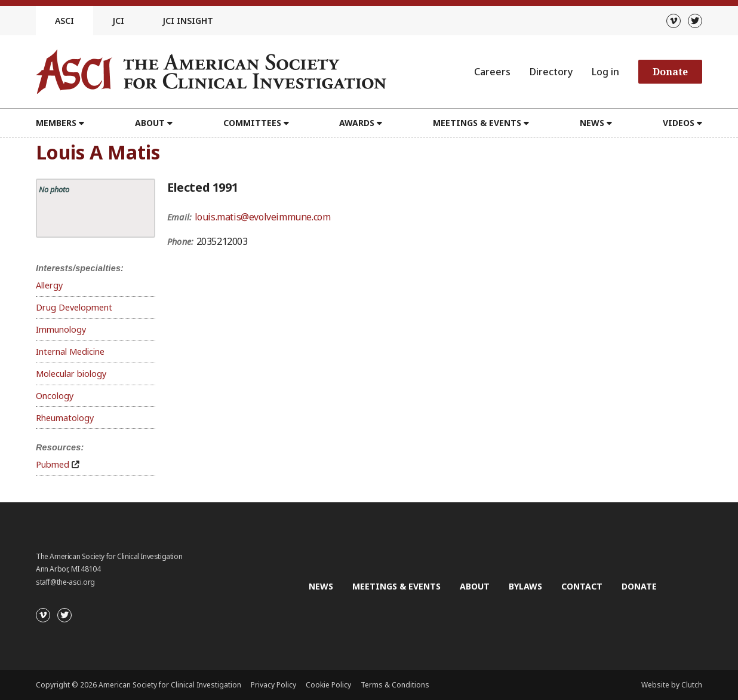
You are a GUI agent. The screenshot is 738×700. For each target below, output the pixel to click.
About (150, 123)
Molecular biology (71, 374)
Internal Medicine (70, 351)
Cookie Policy (328, 685)
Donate (670, 72)
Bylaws (525, 586)
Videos (679, 123)
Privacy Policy (273, 685)
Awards (357, 123)
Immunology (61, 329)
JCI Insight (188, 21)
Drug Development (74, 307)
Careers (492, 72)
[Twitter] (695, 21)
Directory (551, 72)
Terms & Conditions (395, 685)
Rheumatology (65, 418)
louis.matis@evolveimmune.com (263, 217)
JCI (118, 21)
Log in (605, 72)
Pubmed (53, 464)
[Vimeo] (674, 21)
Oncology (55, 396)
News (592, 123)
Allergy (49, 285)
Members (56, 123)
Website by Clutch (672, 685)
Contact (582, 586)
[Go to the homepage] (211, 72)
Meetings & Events (477, 123)
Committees (252, 123)
